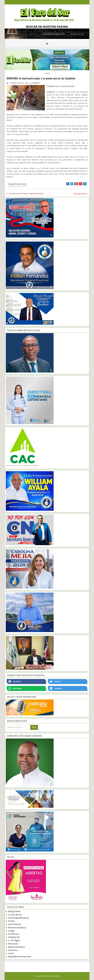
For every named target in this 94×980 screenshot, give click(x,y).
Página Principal (36, 194)
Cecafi (11, 953)
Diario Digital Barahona (18, 918)
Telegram (56, 688)
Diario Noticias (15, 924)
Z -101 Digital (14, 940)
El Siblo (11, 921)
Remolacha (13, 944)
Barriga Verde (14, 911)
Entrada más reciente (18, 194)
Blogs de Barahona (17, 947)
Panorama (13, 950)
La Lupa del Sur (15, 915)
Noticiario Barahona (17, 928)
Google (11, 931)
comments (36, 83)
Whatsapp (15, 688)
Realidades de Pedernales (20, 957)
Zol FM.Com (13, 934)
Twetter (55, 682)
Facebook (15, 682)
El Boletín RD (14, 937)
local (48, 73)
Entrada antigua (80, 194)
